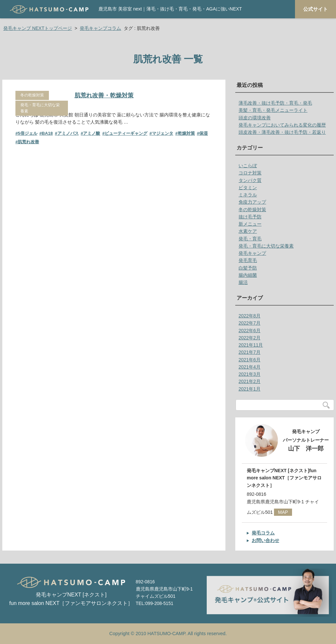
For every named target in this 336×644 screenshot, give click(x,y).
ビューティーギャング (126, 133)
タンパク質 (250, 180)
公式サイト (315, 9)
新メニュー (250, 224)
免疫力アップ (252, 202)
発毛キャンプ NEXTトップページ (38, 28)
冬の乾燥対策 (32, 95)
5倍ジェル (27, 133)
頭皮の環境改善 (255, 118)
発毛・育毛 (250, 239)
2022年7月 (250, 323)
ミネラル (248, 195)
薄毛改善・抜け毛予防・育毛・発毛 (275, 103)
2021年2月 (250, 381)
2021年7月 (250, 352)
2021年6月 (250, 360)
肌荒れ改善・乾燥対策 (104, 95)
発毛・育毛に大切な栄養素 (40, 108)
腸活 (243, 282)
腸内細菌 (248, 275)
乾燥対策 (186, 133)
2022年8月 (250, 316)
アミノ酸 (92, 133)
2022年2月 (250, 338)
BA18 (47, 133)
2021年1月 (250, 389)
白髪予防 (248, 268)
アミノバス (68, 133)
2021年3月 (250, 374)
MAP (283, 512)
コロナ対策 (250, 173)
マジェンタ (163, 133)
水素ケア (248, 231)
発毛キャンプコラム (100, 28)
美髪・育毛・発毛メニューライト (273, 110)
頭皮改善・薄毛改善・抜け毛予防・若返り (282, 132)
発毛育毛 (248, 260)
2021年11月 (251, 345)
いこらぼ (248, 166)
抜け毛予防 (250, 217)
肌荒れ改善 (28, 142)
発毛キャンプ (252, 253)
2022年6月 (250, 331)
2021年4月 (250, 367)
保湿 (203, 133)
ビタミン (248, 188)
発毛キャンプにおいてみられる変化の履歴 (282, 125)
